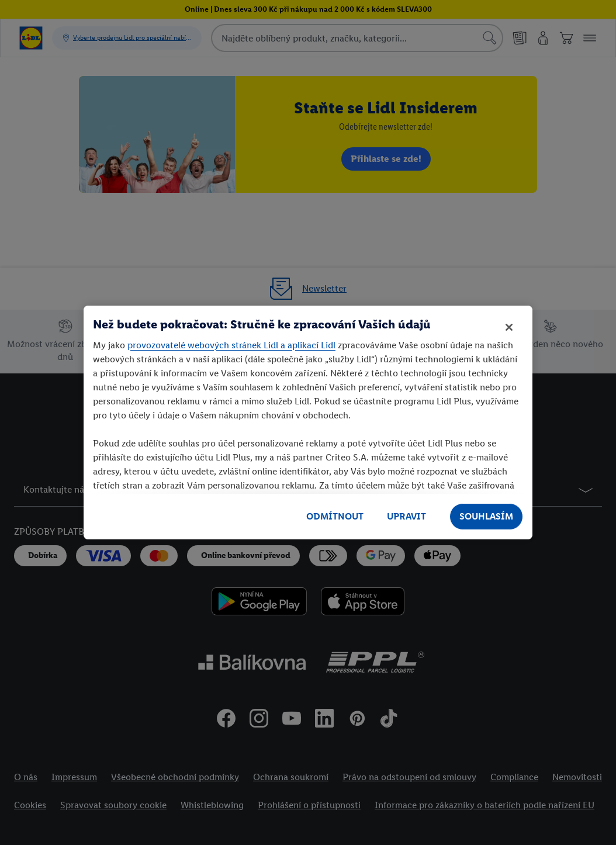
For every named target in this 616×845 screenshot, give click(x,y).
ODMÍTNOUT (335, 516)
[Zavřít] (509, 327)
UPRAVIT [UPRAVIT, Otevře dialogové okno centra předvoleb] (406, 516)
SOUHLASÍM (486, 516)
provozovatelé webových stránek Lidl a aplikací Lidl (231, 345)
